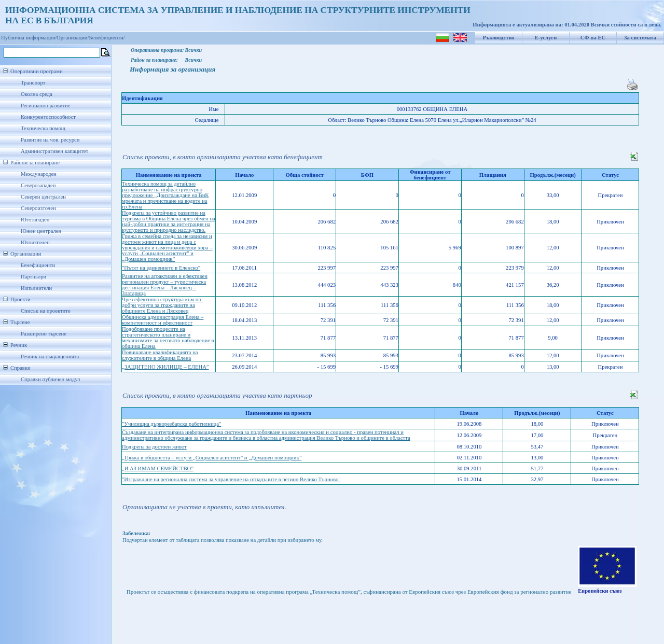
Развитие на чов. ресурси (50, 140)
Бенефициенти (38, 265)
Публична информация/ (29, 38)
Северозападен (38, 185)
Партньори (33, 277)
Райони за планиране (35, 163)
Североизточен (38, 208)
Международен (39, 174)
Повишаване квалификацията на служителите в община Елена (160, 355)
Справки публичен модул (50, 379)
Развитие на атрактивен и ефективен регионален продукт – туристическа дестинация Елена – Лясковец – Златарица (165, 285)
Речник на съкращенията (50, 356)
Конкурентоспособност (48, 117)
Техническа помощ (43, 128)
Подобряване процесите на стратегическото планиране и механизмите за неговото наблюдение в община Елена (168, 338)
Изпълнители (36, 288)
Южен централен (41, 231)
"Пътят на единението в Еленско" (161, 268)
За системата (640, 38)
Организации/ (73, 38)
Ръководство (499, 38)
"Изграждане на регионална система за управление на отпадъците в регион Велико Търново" (231, 479)
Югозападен (35, 220)
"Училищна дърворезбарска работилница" (171, 424)
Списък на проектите (46, 311)
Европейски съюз (600, 591)
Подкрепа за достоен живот (154, 447)
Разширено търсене (44, 334)
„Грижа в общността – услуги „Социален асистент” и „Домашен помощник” (212, 458)
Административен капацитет (54, 151)
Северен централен (43, 197)
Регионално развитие (46, 106)
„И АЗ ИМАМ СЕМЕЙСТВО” (158, 468)
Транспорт (33, 83)
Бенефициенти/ (107, 38)
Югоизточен (35, 242)
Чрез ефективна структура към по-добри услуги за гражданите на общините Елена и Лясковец (162, 305)
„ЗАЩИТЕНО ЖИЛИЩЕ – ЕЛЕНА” (165, 367)
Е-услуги (546, 38)
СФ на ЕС (593, 38)
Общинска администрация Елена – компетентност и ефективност (163, 320)
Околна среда (37, 94)
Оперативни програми (37, 71)
